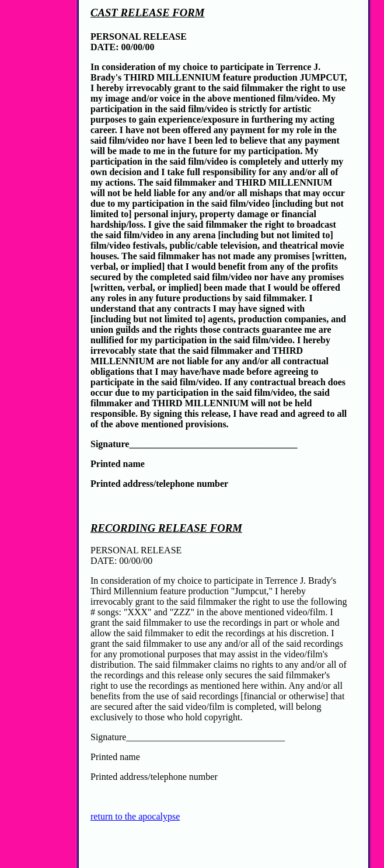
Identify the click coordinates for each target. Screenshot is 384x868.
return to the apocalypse (135, 816)
